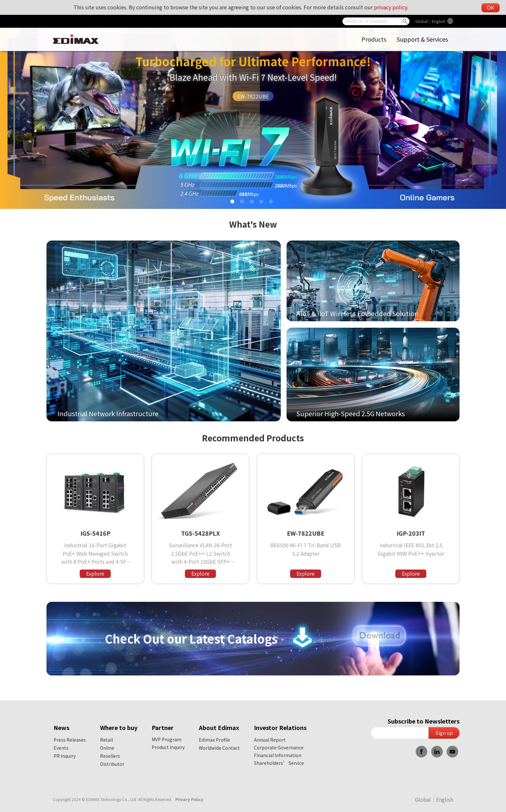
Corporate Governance (279, 747)
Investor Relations (280, 727)
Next (484, 105)
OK (491, 7)
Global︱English (430, 21)
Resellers (110, 756)
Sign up (444, 733)
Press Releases (70, 740)
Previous (22, 105)
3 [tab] (253, 203)
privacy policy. (391, 7)
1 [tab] (234, 203)
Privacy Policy (189, 799)
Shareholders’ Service (279, 763)
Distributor (112, 764)
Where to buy (119, 727)
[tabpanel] (253, 104)
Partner (163, 727)
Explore (95, 573)
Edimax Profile (214, 740)
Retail (106, 740)
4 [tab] (263, 203)
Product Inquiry (168, 747)
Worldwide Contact (219, 748)
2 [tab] (243, 203)
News (61, 727)
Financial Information (278, 755)
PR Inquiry (65, 756)
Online (107, 748)
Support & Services (422, 39)
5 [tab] (272, 203)
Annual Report (270, 740)
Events (61, 748)
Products (374, 39)
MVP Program (167, 739)
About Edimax (219, 727)
